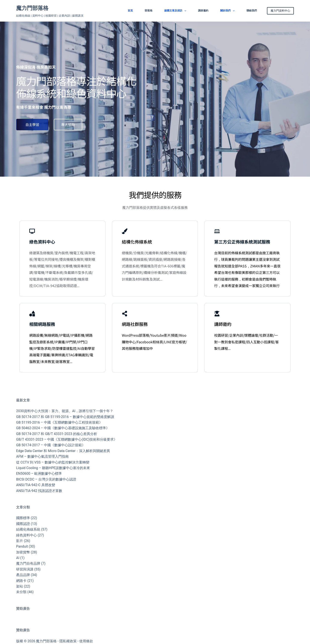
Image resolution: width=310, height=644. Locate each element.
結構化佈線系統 (28, 529)
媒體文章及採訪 (176, 11)
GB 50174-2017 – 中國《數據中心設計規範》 (51, 445)
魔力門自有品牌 (28, 563)
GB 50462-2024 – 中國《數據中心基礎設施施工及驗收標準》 (63, 428)
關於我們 (228, 11)
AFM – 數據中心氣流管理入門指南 (42, 456)
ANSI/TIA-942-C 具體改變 (36, 485)
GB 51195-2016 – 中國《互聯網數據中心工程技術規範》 (59, 422)
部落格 (149, 11)
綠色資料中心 (26, 535)
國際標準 (23, 518)
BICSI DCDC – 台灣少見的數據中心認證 (46, 479)
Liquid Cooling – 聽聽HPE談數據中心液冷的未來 (53, 468)
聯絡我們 (252, 11)
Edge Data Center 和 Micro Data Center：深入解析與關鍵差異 (63, 451)
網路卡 (21, 581)
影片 (20, 541)
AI (18, 558)
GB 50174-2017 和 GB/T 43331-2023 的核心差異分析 (57, 434)
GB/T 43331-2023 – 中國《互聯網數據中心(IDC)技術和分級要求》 (67, 439)
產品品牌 (23, 575)
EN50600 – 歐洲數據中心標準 (39, 474)
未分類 (21, 592)
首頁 (130, 11)
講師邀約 (203, 11)
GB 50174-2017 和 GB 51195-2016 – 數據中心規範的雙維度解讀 (65, 417)
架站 (20, 586)
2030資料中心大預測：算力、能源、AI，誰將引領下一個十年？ (65, 411)
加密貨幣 (23, 552)
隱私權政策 (68, 641)
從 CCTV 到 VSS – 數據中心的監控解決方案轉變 (53, 462)
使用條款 (86, 641)
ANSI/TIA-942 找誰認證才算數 (39, 491)
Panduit (22, 546)
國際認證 (23, 524)
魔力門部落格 (32, 8)
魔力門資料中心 (280, 11)
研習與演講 (25, 569)
